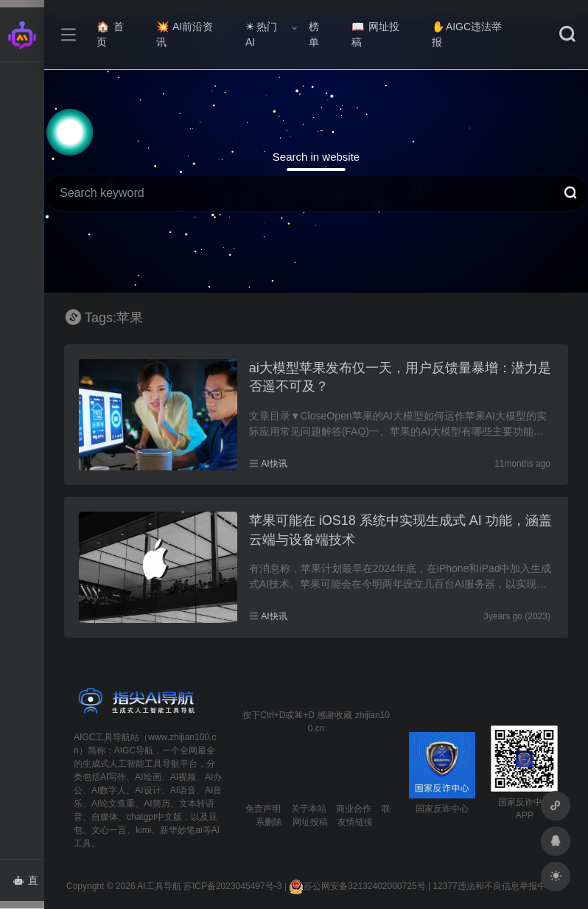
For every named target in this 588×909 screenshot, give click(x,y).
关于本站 (309, 809)
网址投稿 (375, 34)
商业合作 (354, 809)
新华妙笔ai (181, 830)
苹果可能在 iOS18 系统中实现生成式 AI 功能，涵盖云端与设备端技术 (400, 530)
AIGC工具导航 (102, 737)
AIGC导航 (134, 750)
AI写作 (113, 777)
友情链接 (355, 822)
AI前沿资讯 (185, 34)
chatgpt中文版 (154, 817)
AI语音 (183, 790)
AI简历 (157, 804)
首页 (110, 34)
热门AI (261, 34)
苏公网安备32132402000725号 (357, 886)
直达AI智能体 (28, 885)
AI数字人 (109, 790)
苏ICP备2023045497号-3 (232, 886)
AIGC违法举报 (467, 34)
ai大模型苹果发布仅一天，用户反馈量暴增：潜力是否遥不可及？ (400, 377)
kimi (143, 830)
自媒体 (105, 817)
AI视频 (183, 777)
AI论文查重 (113, 804)
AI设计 (148, 790)
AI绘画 (148, 777)
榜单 (314, 34)
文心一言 (109, 830)
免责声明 (263, 809)
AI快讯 (274, 464)
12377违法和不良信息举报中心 (493, 886)
